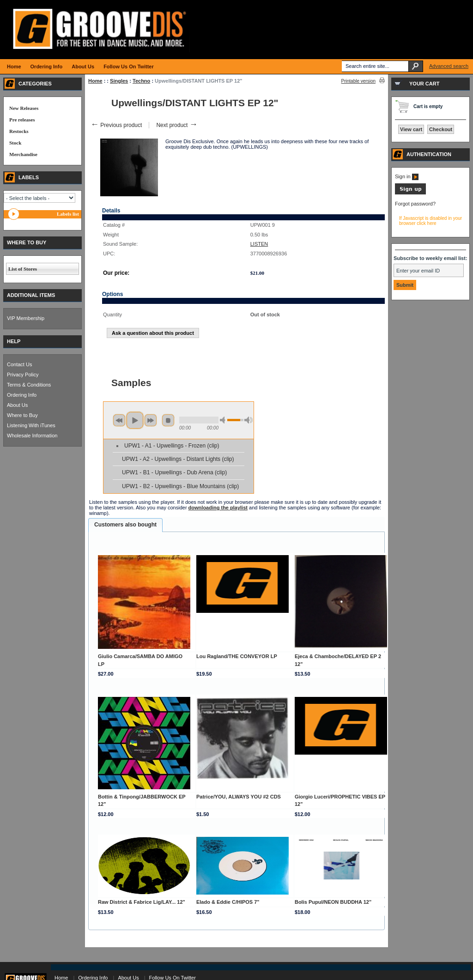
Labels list (68, 214)
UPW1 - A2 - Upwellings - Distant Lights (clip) (178, 459)
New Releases (24, 108)
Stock (15, 143)
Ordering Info (22, 395)
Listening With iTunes (31, 425)
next (151, 420)
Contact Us (19, 364)
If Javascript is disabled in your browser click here (431, 221)
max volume (249, 420)
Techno (141, 81)
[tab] (125, 525)
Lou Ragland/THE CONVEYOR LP (237, 656)
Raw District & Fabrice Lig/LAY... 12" (142, 902)
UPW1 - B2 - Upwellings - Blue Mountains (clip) (180, 486)
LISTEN (259, 244)
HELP (14, 341)
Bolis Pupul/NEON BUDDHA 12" (333, 902)
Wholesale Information (32, 436)
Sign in (407, 176)
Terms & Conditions (29, 385)
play (135, 420)
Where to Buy (22, 415)
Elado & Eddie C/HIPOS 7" (228, 902)
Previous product (116, 125)
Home (95, 81)
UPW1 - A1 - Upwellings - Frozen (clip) (172, 446)
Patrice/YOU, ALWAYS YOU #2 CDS (239, 797)
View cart (411, 129)
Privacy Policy (23, 375)
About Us (17, 405)
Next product (177, 125)
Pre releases (22, 120)
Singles (119, 81)
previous (119, 420)
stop (168, 420)
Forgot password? (415, 204)
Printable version (358, 81)
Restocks (19, 131)
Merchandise (23, 154)
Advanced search (449, 66)
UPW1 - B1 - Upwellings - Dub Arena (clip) (174, 472)
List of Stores (23, 269)
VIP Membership (26, 318)
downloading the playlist (218, 508)
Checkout (441, 129)
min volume (224, 420)
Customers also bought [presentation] (125, 525)
